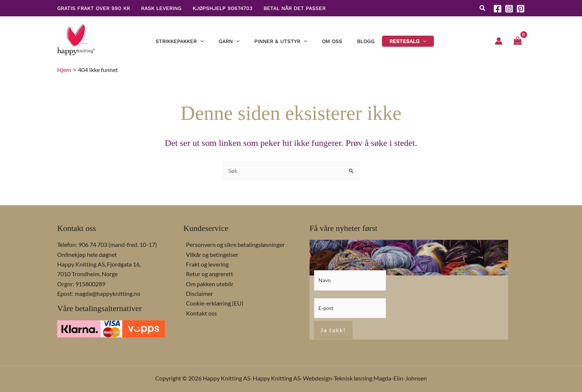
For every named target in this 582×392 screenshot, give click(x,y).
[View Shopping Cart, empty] (517, 41)
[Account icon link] (499, 41)
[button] (483, 9)
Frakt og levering (205, 263)
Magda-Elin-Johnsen (400, 378)
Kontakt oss (199, 312)
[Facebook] (498, 9)
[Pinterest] (521, 9)
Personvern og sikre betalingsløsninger (233, 244)
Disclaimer (197, 293)
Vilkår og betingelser (210, 254)
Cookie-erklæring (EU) (212, 303)
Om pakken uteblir (207, 283)
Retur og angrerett (207, 273)
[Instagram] (509, 9)
